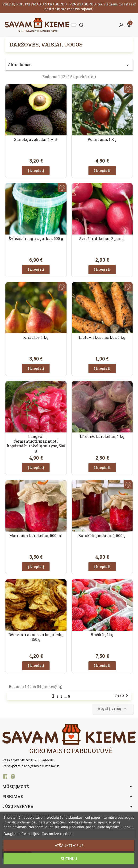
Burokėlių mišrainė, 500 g (102, 535)
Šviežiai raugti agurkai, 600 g (36, 238)
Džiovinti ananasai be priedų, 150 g (36, 637)
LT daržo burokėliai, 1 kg (102, 436)
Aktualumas (69, 65)
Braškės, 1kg (102, 635)
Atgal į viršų (113, 709)
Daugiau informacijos (21, 834)
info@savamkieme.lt (41, 766)
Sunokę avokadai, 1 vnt (36, 139)
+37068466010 (42, 760)
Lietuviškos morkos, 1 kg (102, 337)
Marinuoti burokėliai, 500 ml (36, 535)
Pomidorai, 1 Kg (102, 139)
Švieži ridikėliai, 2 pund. (102, 238)
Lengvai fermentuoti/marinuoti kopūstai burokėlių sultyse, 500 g (36, 443)
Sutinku (69, 859)
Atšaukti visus (69, 846)
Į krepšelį (36, 170)
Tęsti (122, 696)
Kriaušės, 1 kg (36, 337)
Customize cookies (57, 834)
